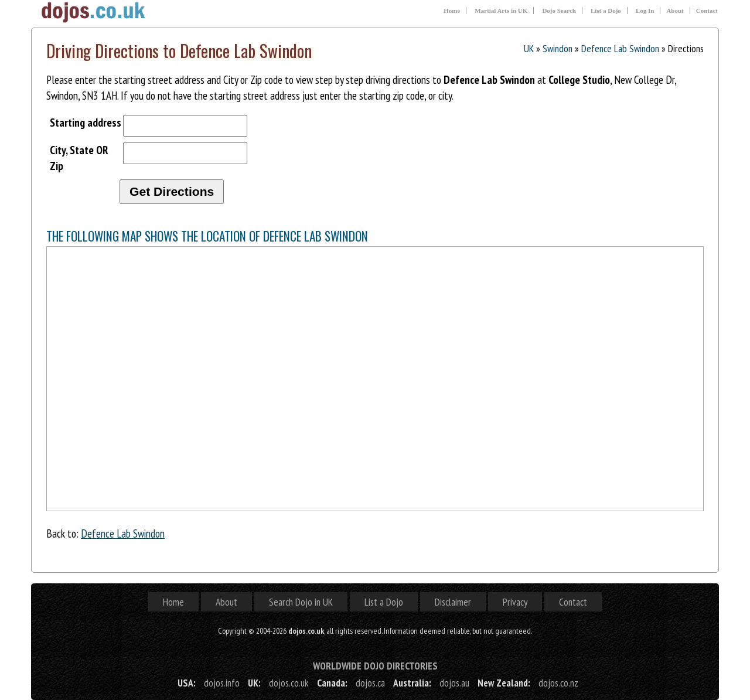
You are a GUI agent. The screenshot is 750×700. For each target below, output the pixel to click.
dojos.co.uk (289, 683)
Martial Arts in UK (501, 11)
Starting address (86, 122)
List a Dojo (606, 11)
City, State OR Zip (79, 158)
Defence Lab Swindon (620, 48)
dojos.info (222, 683)
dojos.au (454, 683)
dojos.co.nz (558, 683)
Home (452, 11)
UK (529, 48)
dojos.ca (370, 683)
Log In (645, 11)
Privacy (515, 602)
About (675, 11)
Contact (707, 11)
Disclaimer (453, 602)
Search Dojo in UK (301, 602)
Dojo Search (559, 11)
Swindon (558, 48)
